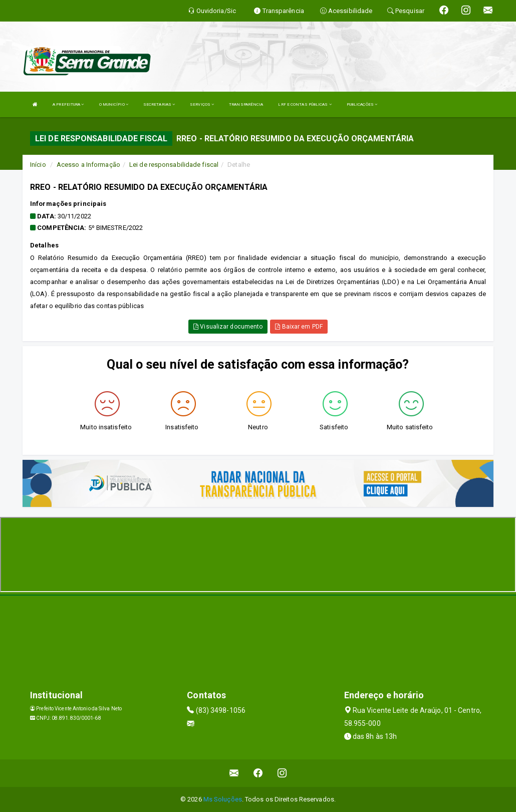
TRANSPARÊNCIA (246, 104)
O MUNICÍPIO (114, 104)
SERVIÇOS (202, 104)
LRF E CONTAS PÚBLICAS (305, 104)
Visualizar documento (228, 327)
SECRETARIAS (159, 104)
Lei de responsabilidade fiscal (174, 165)
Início (38, 165)
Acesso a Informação (88, 165)
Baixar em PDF (299, 327)
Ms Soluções (223, 799)
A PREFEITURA (68, 104)
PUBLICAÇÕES (362, 104)
